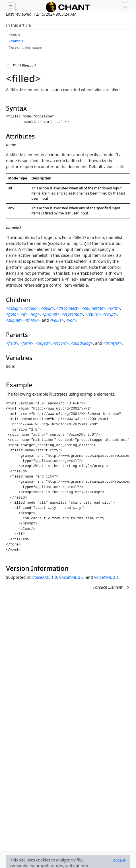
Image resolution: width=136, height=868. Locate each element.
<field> (12, 343)
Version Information (26, 47)
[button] (21, 66)
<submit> (14, 320)
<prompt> (51, 314)
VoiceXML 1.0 (45, 577)
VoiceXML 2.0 (71, 577)
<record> (61, 343)
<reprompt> (72, 314)
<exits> (114, 308)
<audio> (31, 308)
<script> (110, 314)
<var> (71, 320)
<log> (35, 314)
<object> (43, 343)
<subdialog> (82, 343)
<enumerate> (93, 308)
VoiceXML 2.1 (106, 577)
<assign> (14, 308)
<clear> (47, 308)
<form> (27, 343)
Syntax (15, 35)
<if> (24, 314)
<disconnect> (68, 308)
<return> (93, 314)
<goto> (12, 314)
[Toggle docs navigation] (11, 7)
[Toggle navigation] (125, 7)
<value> (57, 320)
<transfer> (113, 343)
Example (17, 41)
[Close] (119, 860)
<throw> (32, 320)
